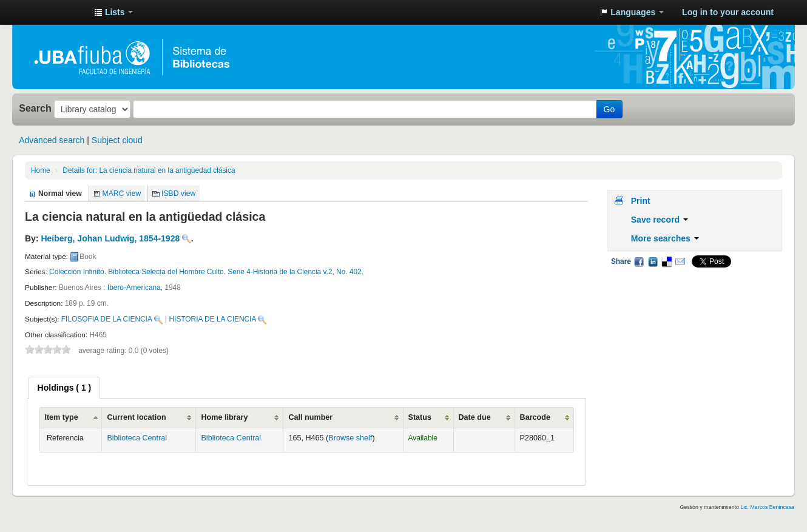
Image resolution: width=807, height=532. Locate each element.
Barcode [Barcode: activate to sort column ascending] (535, 417)
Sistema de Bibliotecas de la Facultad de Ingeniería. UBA (55, 12)
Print (641, 201)
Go (609, 109)
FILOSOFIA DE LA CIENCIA (107, 319)
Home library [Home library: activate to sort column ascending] (224, 417)
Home (41, 170)
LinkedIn (653, 261)
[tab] (65, 388)
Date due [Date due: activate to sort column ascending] (475, 417)
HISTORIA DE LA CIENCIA (213, 319)
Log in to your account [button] (728, 12)
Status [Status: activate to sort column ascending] (420, 417)
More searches (665, 238)
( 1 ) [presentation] (65, 388)
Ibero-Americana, (136, 288)
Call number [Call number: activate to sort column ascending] (310, 417)
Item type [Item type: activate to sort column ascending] (61, 417)
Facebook (639, 261)
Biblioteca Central (137, 438)
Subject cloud (117, 140)
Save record (660, 220)
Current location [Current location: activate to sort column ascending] (136, 417)
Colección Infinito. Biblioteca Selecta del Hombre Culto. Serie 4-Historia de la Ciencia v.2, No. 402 (205, 272)
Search (35, 108)
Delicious (666, 261)
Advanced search (52, 140)
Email (680, 261)
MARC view (122, 194)
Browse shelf (350, 438)
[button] (113, 12)
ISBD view (178, 194)
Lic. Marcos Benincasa (767, 507)
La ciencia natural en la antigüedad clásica (149, 170)
